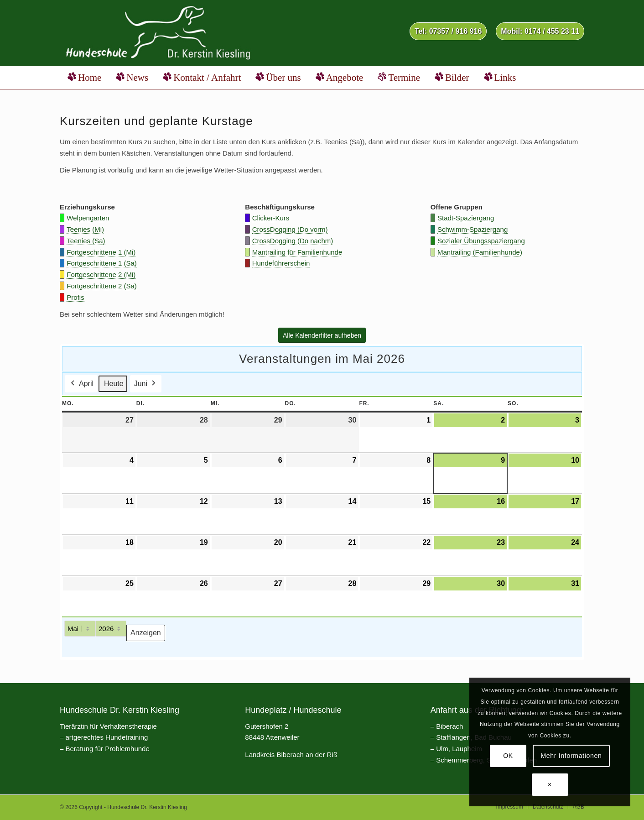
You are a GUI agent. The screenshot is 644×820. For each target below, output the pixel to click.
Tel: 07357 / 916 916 (448, 31)
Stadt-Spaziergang (466, 218)
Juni (146, 384)
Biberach (449, 726)
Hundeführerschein (281, 263)
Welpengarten (88, 218)
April (81, 384)
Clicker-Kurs (271, 218)
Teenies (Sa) (86, 241)
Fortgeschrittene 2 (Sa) (101, 286)
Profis (75, 297)
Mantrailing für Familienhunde (297, 252)
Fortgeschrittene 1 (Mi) (101, 252)
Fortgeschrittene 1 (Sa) (101, 263)
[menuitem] (448, 32)
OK (508, 756)
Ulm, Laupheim (459, 749)
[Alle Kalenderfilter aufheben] (322, 335)
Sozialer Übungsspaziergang (481, 241)
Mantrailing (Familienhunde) (480, 252)
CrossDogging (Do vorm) (290, 229)
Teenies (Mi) (85, 229)
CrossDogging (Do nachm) (293, 241)
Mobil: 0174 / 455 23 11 (540, 31)
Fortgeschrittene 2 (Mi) (101, 274)
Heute (114, 384)
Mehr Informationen (571, 756)
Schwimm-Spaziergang (473, 229)
